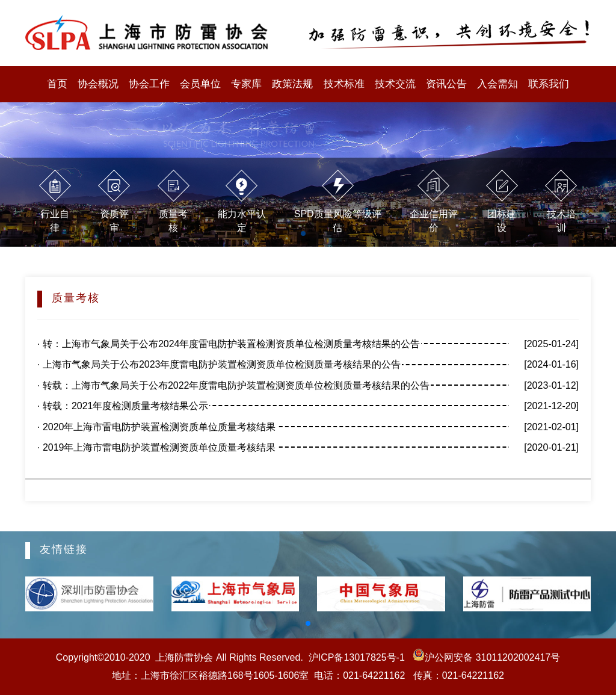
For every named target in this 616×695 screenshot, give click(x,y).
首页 (57, 84)
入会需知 (497, 84)
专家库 (246, 84)
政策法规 (292, 84)
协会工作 (149, 84)
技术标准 (344, 84)
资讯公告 (446, 84)
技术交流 (395, 84)
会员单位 (200, 84)
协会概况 (98, 84)
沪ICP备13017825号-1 (357, 657)
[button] (308, 623)
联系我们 (549, 84)
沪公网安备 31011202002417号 (485, 657)
